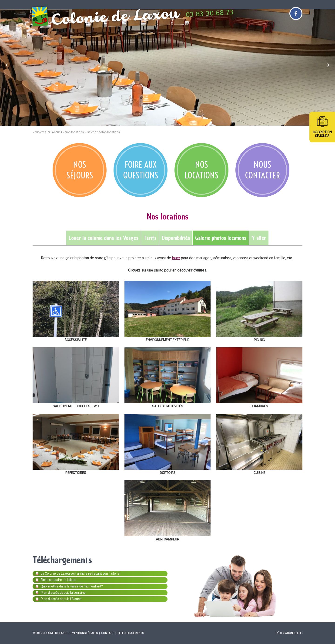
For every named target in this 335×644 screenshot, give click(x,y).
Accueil (57, 132)
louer (176, 258)
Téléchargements (131, 633)
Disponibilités (176, 238)
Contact (108, 633)
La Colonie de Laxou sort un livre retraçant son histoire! (78, 574)
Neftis (298, 633)
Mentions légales (85, 633)
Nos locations (74, 132)
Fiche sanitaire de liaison (56, 580)
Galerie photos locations (221, 238)
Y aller (259, 238)
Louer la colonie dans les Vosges (104, 238)
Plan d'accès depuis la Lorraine (61, 593)
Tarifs (150, 238)
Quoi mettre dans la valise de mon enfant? (69, 586)
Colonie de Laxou (56, 633)
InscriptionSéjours (322, 134)
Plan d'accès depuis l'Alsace (59, 599)
